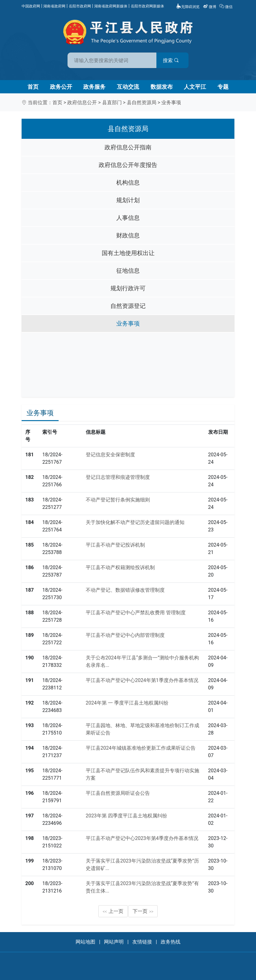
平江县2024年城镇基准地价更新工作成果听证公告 (141, 748)
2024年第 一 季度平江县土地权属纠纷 (127, 703)
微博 (210, 7)
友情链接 (142, 942)
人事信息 (128, 218)
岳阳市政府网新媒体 (147, 6)
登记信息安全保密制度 (110, 455)
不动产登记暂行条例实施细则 (118, 500)
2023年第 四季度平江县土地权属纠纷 (126, 816)
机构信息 (128, 183)
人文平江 (195, 87)
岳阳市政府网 (80, 6)
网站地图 (85, 942)
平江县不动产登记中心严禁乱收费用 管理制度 (136, 613)
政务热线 (171, 942)
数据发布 (162, 87)
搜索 (172, 60)
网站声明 (114, 942)
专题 (223, 87)
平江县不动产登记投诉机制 (115, 545)
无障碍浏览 (188, 7)
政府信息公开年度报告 (128, 165)
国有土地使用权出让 (128, 253)
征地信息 (128, 271)
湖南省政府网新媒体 (111, 6)
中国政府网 (31, 6)
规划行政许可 (128, 288)
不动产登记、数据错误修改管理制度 (125, 590)
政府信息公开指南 (128, 147)
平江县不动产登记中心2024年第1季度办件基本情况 (142, 680)
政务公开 (61, 87)
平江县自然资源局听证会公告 (118, 793)
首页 (33, 87)
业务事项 (171, 102)
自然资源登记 (128, 306)
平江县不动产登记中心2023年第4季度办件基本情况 (142, 838)
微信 (226, 7)
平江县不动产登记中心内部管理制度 (125, 635)
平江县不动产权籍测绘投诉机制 (120, 567)
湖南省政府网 (54, 6)
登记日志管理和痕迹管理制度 (118, 477)
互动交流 (128, 87)
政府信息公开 (82, 102)
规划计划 (128, 200)
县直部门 (112, 102)
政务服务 (94, 87)
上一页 (113, 911)
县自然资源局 (142, 102)
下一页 (143, 911)
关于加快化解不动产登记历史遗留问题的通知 (135, 522)
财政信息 (128, 235)
